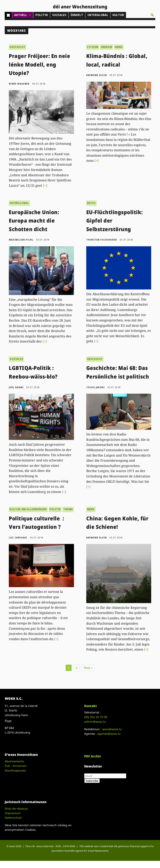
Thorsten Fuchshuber (102, 240)
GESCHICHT (18, 47)
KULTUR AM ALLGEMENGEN (28, 509)
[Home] (8, 15)
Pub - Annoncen (16, 766)
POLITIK (42, 15)
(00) (96, 717)
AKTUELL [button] (23, 15)
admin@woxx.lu (95, 722)
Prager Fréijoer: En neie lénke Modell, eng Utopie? (39, 64)
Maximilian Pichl (21, 240)
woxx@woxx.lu (112, 729)
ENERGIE (107, 47)
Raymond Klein (96, 75)
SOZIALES (59, 15)
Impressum (13, 813)
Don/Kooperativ (15, 770)
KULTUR (118, 15)
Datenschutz (13, 818)
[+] (45, 185)
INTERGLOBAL (98, 15)
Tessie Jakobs (95, 387)
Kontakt (91, 706)
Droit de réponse (16, 809)
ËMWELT (77, 15)
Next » (88, 668)
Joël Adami (16, 387)
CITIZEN (93, 47)
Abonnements (14, 761)
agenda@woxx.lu (109, 734)
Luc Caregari (18, 538)
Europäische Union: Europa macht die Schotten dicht (34, 221)
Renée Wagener (19, 84)
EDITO (91, 203)
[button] (152, 15)
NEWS (119, 47)
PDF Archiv (93, 756)
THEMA (68, 509)
